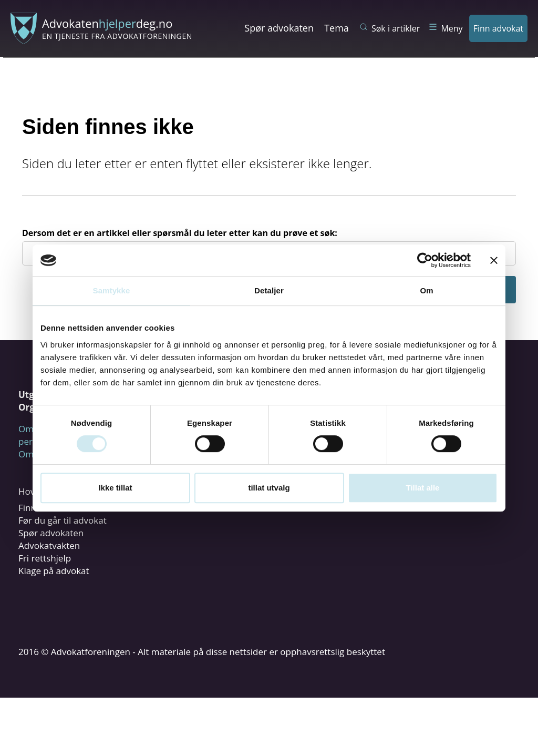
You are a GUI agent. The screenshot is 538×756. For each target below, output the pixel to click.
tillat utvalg (269, 488)
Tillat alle (423, 488)
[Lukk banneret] (494, 260)
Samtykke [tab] (112, 290)
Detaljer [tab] (269, 290)
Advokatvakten (49, 545)
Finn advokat (498, 28)
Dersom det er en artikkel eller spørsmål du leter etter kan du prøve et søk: (180, 233)
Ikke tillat (115, 488)
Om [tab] (426, 290)
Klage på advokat (54, 571)
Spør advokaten (279, 28)
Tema (337, 28)
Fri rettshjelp (45, 558)
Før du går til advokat (63, 520)
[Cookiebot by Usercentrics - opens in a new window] (425, 260)
